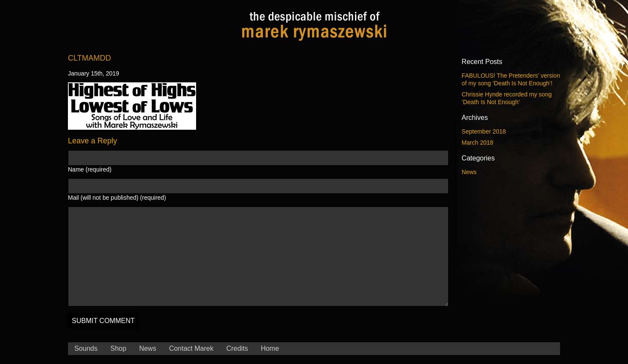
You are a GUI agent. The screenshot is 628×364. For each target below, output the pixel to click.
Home (270, 348)
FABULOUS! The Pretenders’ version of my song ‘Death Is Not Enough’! (511, 79)
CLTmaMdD (90, 58)
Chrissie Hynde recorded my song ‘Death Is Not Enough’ (507, 98)
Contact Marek (191, 348)
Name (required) (90, 169)
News (469, 172)
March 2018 (478, 143)
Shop (118, 348)
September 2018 (484, 131)
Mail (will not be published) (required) (117, 198)
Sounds (86, 348)
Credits (237, 348)
